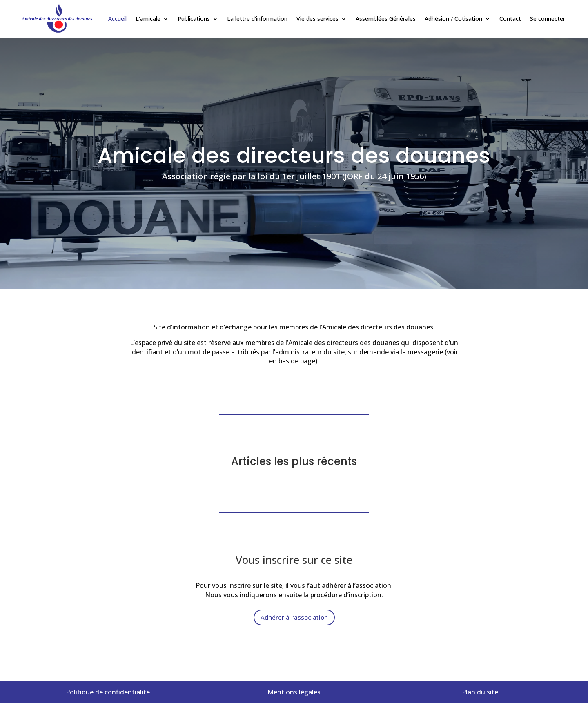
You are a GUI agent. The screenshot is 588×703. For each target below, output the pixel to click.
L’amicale (148, 19)
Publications (194, 19)
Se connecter (548, 19)
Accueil (117, 19)
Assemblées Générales (386, 19)
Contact (510, 19)
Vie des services (317, 19)
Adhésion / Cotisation (453, 19)
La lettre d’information (257, 19)
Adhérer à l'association (294, 617)
